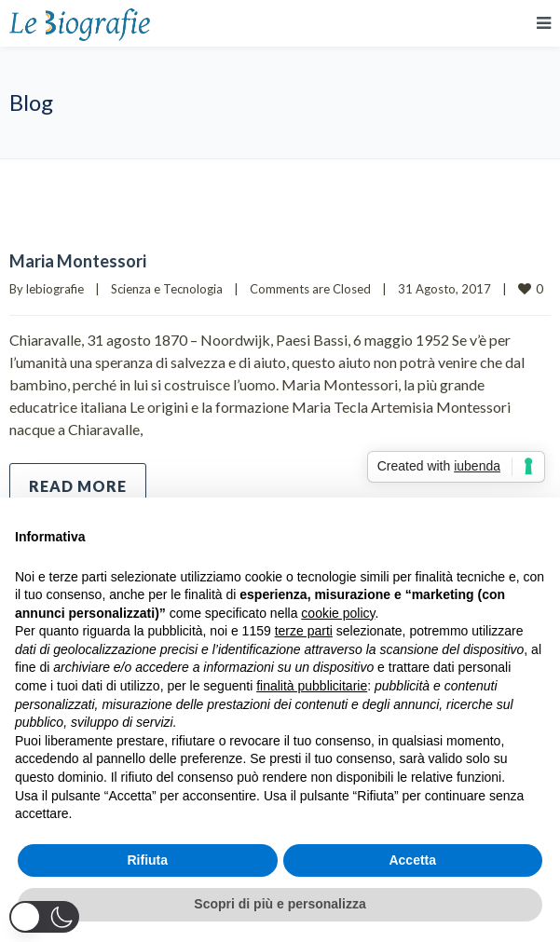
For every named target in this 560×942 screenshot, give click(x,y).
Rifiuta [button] (147, 860)
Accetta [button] (412, 860)
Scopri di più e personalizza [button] (280, 904)
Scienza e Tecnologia (167, 289)
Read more (78, 486)
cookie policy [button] (338, 613)
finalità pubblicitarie (312, 686)
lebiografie (55, 289)
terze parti (304, 631)
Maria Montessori (78, 261)
